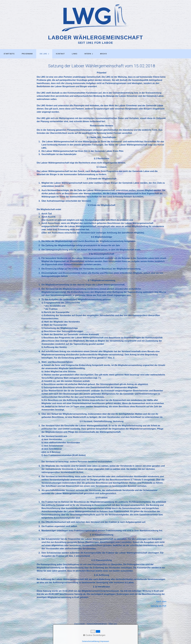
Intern (88, 54)
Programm (27, 54)
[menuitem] (9, 54)
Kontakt (60, 54)
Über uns (113, 624)
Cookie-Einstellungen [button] (94, 635)
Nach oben (161, 602)
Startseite (9, 54)
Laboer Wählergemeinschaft (95, 37)
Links (75, 54)
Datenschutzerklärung (97, 624)
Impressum (79, 624)
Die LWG (44, 54)
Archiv (104, 54)
